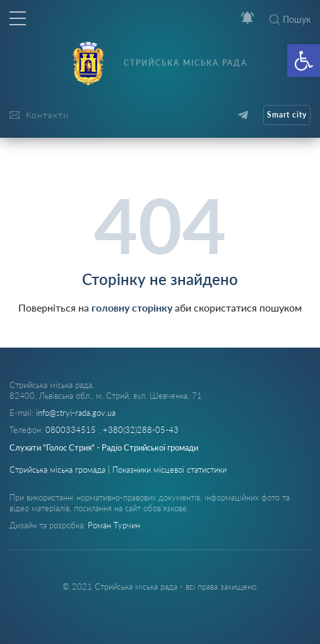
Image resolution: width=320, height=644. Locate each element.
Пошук (290, 19)
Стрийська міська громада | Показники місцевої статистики (118, 470)
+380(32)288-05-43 (141, 430)
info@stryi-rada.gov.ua (76, 413)
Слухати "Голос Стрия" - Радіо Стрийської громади (104, 447)
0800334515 (72, 430)
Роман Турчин (114, 525)
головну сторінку (132, 307)
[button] (304, 61)
